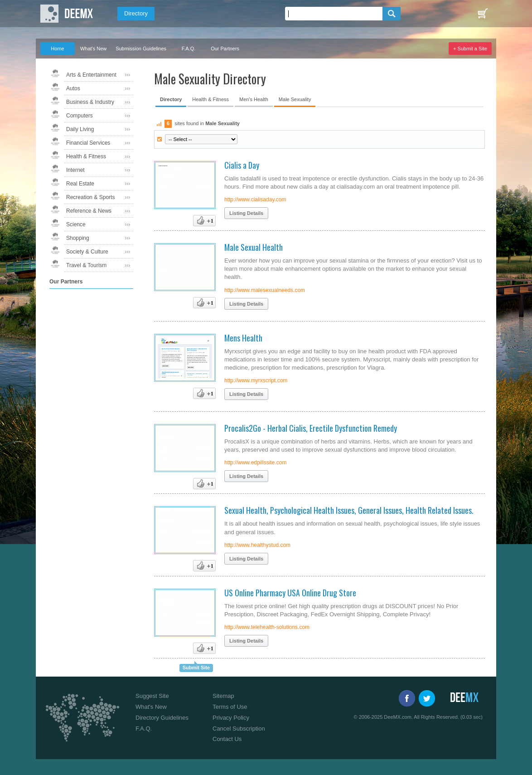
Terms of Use (230, 707)
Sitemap (223, 696)
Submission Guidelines (141, 49)
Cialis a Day (242, 165)
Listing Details (246, 213)
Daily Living (80, 129)
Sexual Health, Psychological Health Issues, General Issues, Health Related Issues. (349, 510)
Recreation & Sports (90, 197)
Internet (75, 170)
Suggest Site (152, 696)
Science (76, 224)
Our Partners (225, 49)
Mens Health (243, 338)
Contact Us (227, 739)
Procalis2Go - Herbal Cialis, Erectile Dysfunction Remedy (311, 428)
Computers (80, 116)
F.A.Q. (189, 49)
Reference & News (89, 211)
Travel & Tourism (86, 265)
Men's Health (254, 99)
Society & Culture (87, 252)
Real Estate (80, 184)
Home (57, 49)
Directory (136, 13)
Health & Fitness (86, 156)
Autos (73, 88)
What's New (93, 49)
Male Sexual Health (254, 247)
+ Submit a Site (470, 49)
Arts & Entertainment (91, 75)
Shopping (78, 238)
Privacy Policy (231, 718)
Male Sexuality (295, 99)
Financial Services (88, 143)
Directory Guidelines (162, 718)
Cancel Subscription (239, 729)
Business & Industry (90, 102)
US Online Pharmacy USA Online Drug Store (290, 593)
